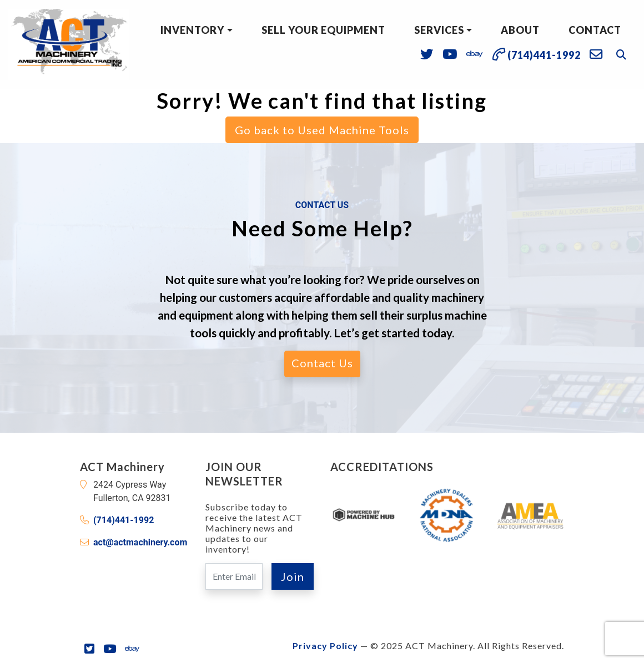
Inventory (192, 30)
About (520, 30)
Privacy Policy (325, 646)
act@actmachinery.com (140, 542)
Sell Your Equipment (323, 30)
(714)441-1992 (124, 520)
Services (439, 30)
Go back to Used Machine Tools (322, 130)
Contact (595, 30)
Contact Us (322, 363)
